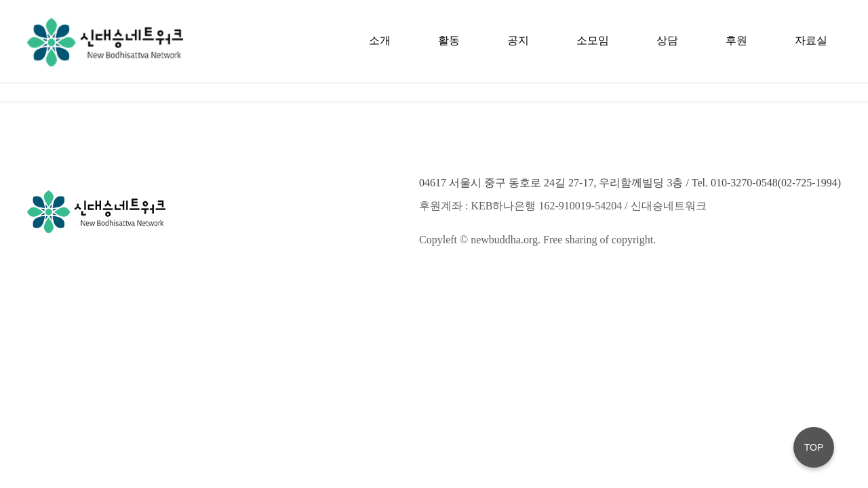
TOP (814, 447)
